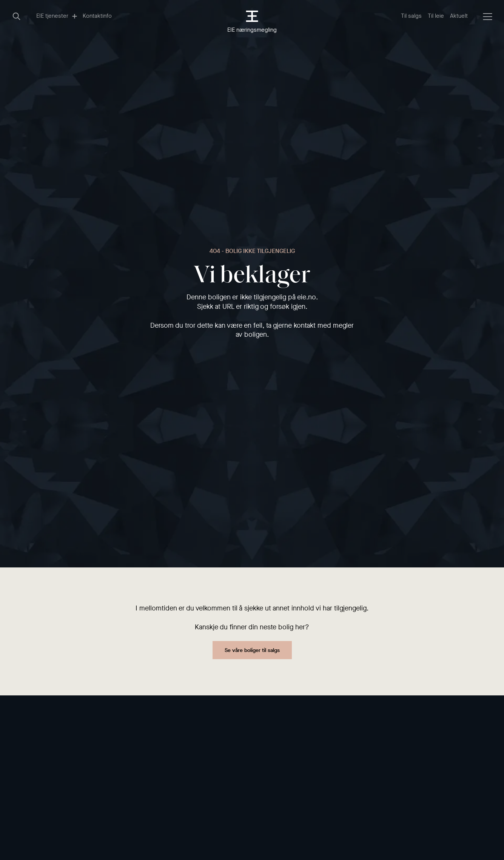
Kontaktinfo (97, 16)
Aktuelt (459, 16)
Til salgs (411, 16)
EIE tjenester (56, 16)
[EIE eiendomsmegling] (252, 16)
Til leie (436, 16)
